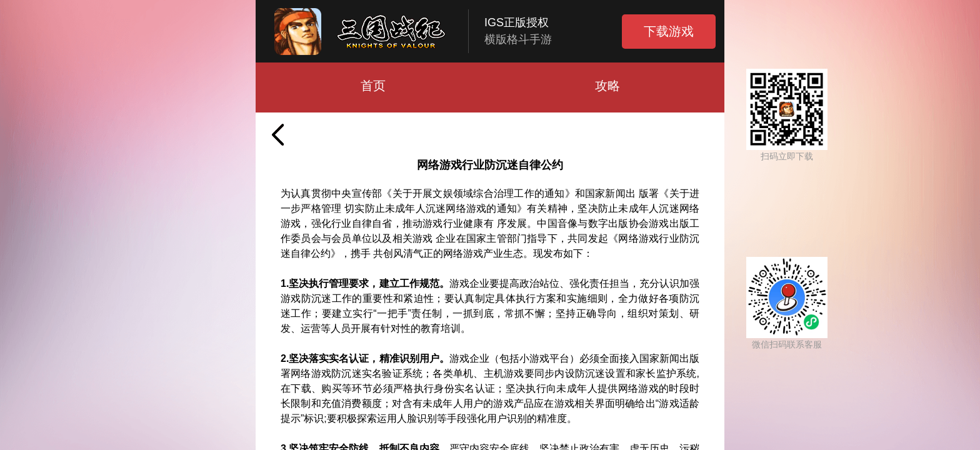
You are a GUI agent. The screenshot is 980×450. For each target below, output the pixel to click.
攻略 (607, 86)
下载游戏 (669, 31)
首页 (373, 86)
